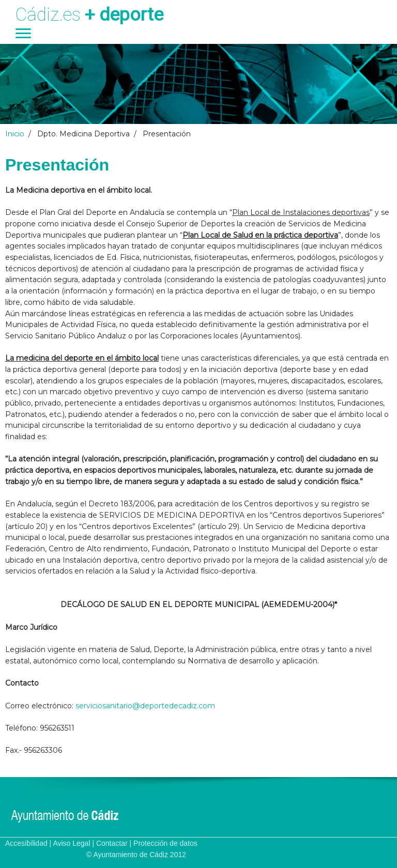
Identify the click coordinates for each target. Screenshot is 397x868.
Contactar (112, 843)
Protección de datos (165, 843)
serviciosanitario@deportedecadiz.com (145, 706)
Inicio (15, 134)
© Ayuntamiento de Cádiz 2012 (136, 855)
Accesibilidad (26, 843)
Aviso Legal (71, 843)
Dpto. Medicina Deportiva (83, 134)
